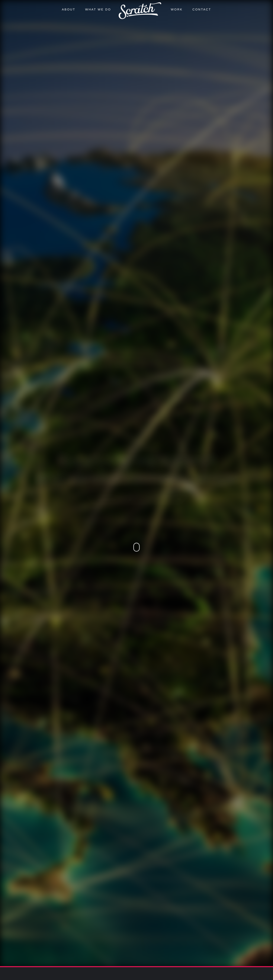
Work (177, 9)
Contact (202, 9)
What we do (98, 9)
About (69, 9)
